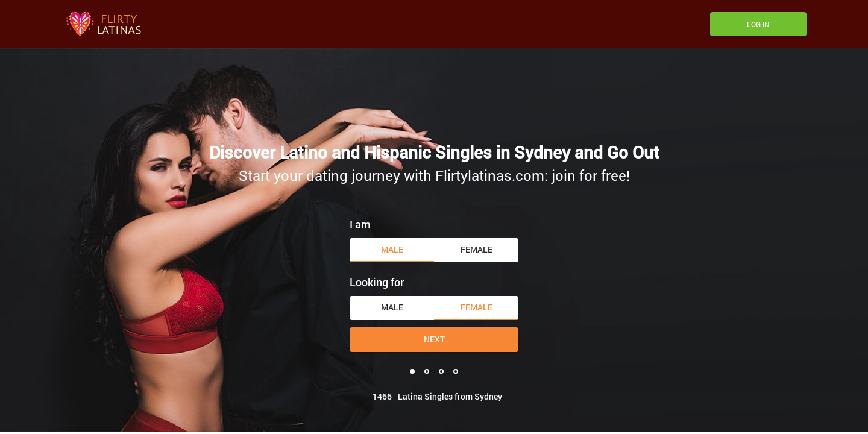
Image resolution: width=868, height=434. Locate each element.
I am (360, 224)
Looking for (377, 282)
